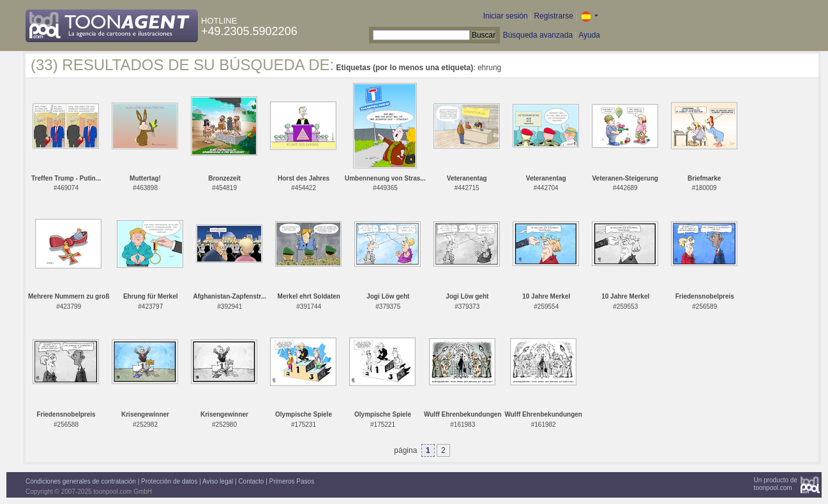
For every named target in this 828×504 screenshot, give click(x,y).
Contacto (251, 481)
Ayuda (589, 35)
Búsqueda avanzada (538, 35)
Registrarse (553, 16)
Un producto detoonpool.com (776, 484)
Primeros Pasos (292, 481)
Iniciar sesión (506, 16)
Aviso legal (218, 481)
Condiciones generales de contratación (81, 481)
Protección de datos (169, 481)
